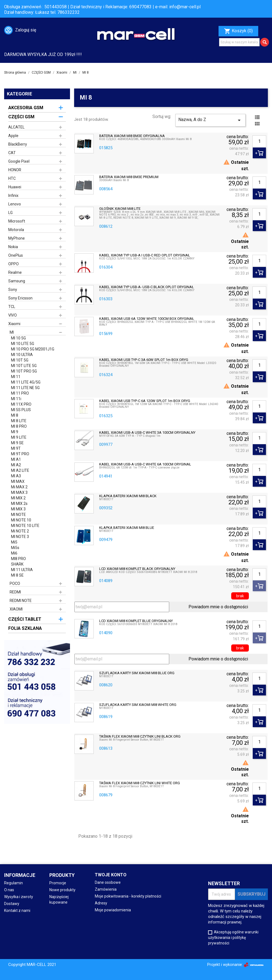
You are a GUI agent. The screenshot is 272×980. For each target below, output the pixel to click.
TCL (12, 307)
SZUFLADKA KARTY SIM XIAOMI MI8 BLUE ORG (137, 673)
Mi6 (14, 553)
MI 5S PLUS (21, 410)
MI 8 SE (17, 575)
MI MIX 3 (18, 509)
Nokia (13, 247)
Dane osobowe (108, 882)
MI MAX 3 (19, 492)
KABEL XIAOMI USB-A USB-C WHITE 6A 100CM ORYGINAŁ (145, 464)
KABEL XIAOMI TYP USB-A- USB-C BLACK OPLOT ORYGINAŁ (146, 287)
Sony (13, 290)
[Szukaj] (239, 42)
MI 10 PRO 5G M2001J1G (33, 349)
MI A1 (16, 459)
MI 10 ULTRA (22, 355)
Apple (13, 136)
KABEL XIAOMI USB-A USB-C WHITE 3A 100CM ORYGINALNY (147, 433)
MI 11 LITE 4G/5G (26, 382)
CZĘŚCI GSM (21, 117)
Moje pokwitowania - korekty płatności (128, 896)
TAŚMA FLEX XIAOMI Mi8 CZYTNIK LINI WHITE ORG (140, 783)
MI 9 (15, 432)
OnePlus (16, 255)
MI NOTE (18, 515)
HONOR (15, 170)
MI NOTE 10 (21, 520)
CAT (12, 153)
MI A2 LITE (20, 470)
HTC (12, 178)
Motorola (16, 230)
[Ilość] (259, 141)
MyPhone (17, 238)
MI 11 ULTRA (22, 570)
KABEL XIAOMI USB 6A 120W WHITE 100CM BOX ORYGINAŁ (147, 319)
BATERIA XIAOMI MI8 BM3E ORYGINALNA (132, 136)
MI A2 (16, 465)
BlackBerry (18, 144)
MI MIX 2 (18, 498)
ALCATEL (16, 127)
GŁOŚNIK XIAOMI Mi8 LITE (120, 209)
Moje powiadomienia (113, 910)
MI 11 (16, 377)
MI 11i (16, 399)
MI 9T (16, 448)
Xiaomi (14, 324)
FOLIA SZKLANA (25, 628)
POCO (15, 583)
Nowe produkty (62, 890)
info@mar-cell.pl (185, 7)
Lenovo (15, 204)
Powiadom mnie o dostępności (218, 607)
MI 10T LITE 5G (24, 366)
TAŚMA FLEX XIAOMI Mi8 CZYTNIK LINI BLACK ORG (140, 737)
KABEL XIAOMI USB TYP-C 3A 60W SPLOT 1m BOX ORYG (144, 360)
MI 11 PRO (20, 393)
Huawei (15, 187)
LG (10, 213)
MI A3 (16, 476)
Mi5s (15, 548)
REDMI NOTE (21, 601)
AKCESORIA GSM (26, 108)
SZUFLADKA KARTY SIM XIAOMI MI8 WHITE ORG (138, 705)
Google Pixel (19, 161)
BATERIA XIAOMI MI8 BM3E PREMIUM (129, 177)
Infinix (13, 196)
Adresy (101, 903)
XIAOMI (16, 609)
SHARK (17, 564)
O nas (9, 890)
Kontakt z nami (17, 911)
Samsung (17, 281)
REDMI (15, 592)
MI (12, 332)
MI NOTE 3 (20, 537)
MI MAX (18, 481)
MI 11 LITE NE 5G (25, 388)
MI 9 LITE (19, 437)
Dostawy (12, 904)
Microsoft (17, 221)
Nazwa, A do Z (210, 120)
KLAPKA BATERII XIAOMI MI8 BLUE (127, 528)
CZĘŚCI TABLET (25, 619)
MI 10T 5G (20, 360)
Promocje (58, 883)
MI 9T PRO (20, 454)
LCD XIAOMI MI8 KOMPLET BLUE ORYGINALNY (136, 621)
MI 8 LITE (19, 421)
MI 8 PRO (19, 426)
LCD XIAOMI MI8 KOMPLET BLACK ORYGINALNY (137, 569)
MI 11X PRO (21, 404)
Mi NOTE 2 (20, 531)
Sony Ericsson (20, 298)
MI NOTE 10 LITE (25, 526)
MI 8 (15, 415)
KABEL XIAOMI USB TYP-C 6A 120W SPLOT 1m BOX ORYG (145, 401)
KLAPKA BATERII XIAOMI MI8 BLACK (128, 496)
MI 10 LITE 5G (23, 344)
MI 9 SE (17, 443)
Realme (15, 272)
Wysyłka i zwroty (19, 897)
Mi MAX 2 (19, 487)
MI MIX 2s (19, 504)
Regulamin (14, 883)
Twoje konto (111, 875)
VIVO (13, 315)
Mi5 (14, 542)
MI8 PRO (18, 559)
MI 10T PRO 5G (24, 371)
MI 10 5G (18, 338)
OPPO (14, 264)
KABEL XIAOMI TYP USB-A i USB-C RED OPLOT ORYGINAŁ (145, 255)
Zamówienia (106, 889)
